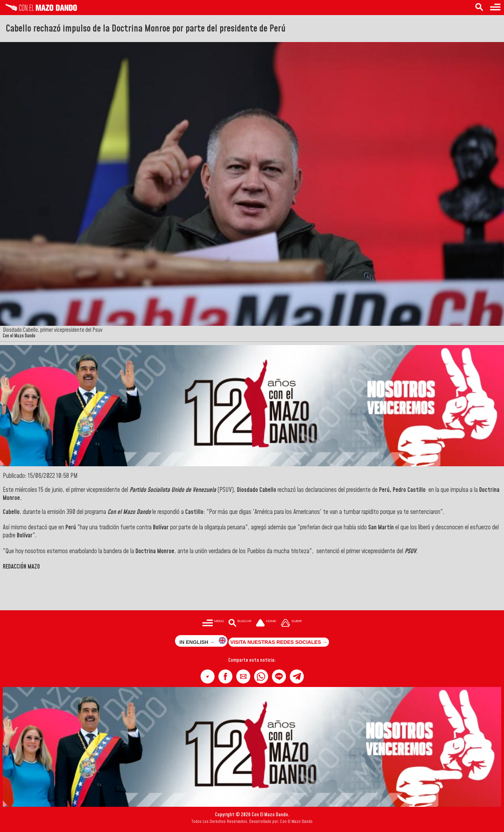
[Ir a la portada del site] (266, 624)
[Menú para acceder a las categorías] (495, 8)
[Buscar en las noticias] (479, 8)
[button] (208, 676)
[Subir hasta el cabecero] (291, 624)
